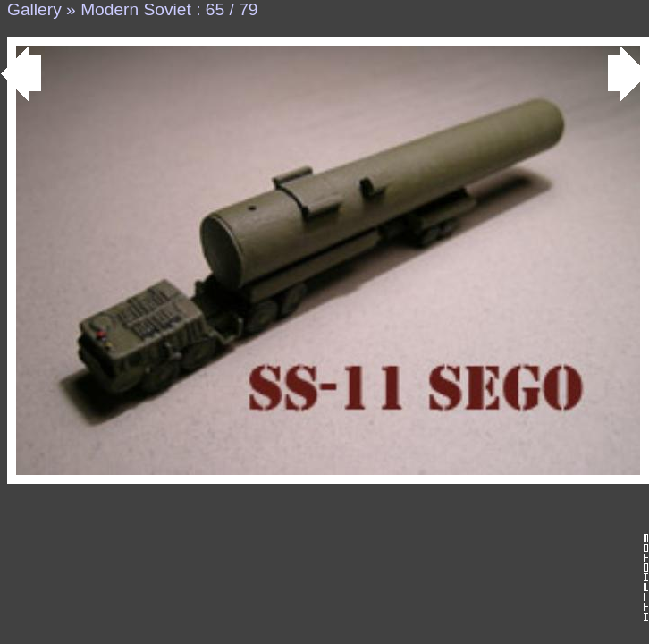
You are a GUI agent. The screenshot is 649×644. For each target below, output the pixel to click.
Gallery (34, 9)
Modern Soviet (136, 9)
